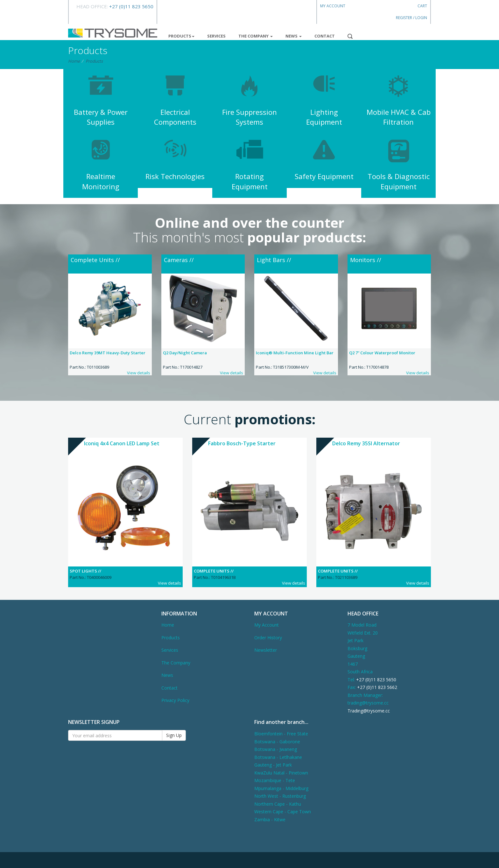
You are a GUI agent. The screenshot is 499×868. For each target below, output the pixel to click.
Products (181, 36)
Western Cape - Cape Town (283, 812)
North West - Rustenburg (280, 796)
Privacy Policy (175, 700)
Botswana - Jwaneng (276, 749)
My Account (333, 6)
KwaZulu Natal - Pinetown (281, 773)
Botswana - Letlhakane (278, 757)
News (294, 36)
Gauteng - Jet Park (273, 765)
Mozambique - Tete (275, 780)
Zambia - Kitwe (270, 819)
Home (74, 61)
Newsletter (266, 650)
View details (139, 373)
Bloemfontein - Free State (281, 734)
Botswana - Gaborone (277, 742)
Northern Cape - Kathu (278, 804)
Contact (325, 36)
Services (216, 36)
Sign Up (174, 735)
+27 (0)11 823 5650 (131, 6)
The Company (256, 36)
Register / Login (411, 18)
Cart (422, 6)
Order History (268, 638)
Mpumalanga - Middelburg (281, 788)
